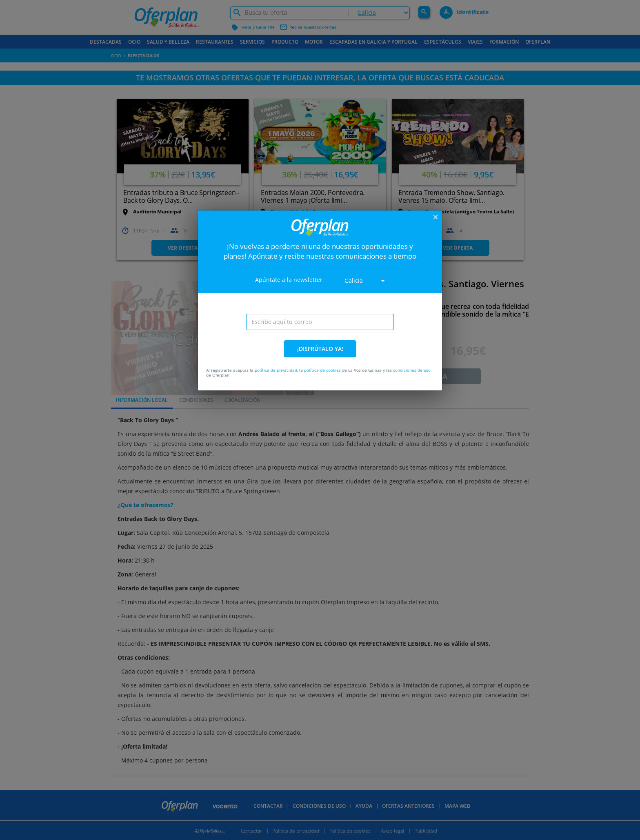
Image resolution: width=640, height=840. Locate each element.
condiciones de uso (412, 370)
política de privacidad (276, 370)
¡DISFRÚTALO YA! (320, 349)
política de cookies (322, 370)
